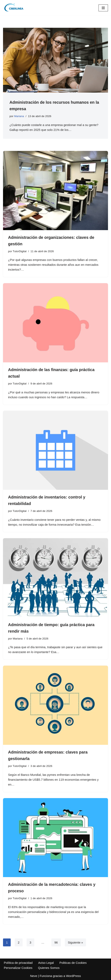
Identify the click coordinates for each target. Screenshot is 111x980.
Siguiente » (75, 942)
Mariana (19, 116)
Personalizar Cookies (18, 968)
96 (56, 942)
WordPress (74, 976)
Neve (34, 976)
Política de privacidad (18, 963)
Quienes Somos (49, 968)
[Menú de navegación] (103, 8)
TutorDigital (20, 251)
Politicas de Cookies (73, 963)
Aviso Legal (46, 963)
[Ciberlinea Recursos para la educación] (15, 8)
